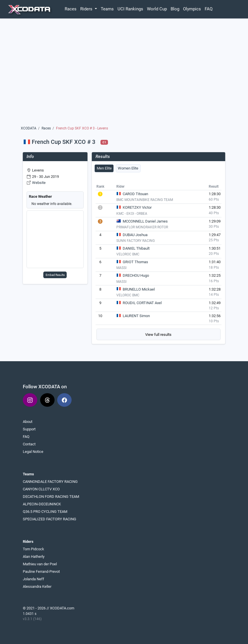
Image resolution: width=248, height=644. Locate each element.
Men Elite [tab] (104, 168)
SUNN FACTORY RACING (136, 241)
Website (39, 183)
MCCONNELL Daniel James (145, 221)
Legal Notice (33, 452)
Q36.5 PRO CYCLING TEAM (45, 512)
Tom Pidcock (33, 549)
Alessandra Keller (37, 586)
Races (71, 9)
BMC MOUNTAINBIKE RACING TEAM (145, 200)
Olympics (192, 9)
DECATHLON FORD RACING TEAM (51, 497)
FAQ (209, 9)
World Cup (157, 9)
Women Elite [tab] (128, 168)
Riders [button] (87, 9)
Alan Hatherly (34, 557)
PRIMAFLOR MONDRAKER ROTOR (142, 227)
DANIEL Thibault (136, 248)
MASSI (121, 268)
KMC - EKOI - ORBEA (132, 214)
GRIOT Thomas (135, 262)
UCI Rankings (130, 9)
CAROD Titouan (135, 194)
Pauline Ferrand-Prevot (41, 571)
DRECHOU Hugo (136, 275)
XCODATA (29, 128)
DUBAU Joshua (135, 235)
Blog (175, 9)
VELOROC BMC (128, 254)
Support (29, 429)
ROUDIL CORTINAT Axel (142, 303)
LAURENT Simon (136, 316)
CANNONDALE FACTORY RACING (50, 482)
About (28, 422)
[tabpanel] (159, 261)
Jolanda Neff (33, 579)
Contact (29, 444)
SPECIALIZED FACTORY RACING (50, 519)
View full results (158, 335)
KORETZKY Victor (137, 207)
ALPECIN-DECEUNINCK (42, 504)
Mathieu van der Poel (40, 564)
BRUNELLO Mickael (139, 289)
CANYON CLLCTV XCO (41, 489)
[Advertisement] (124, 74)
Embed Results (55, 275)
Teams (107, 9)
